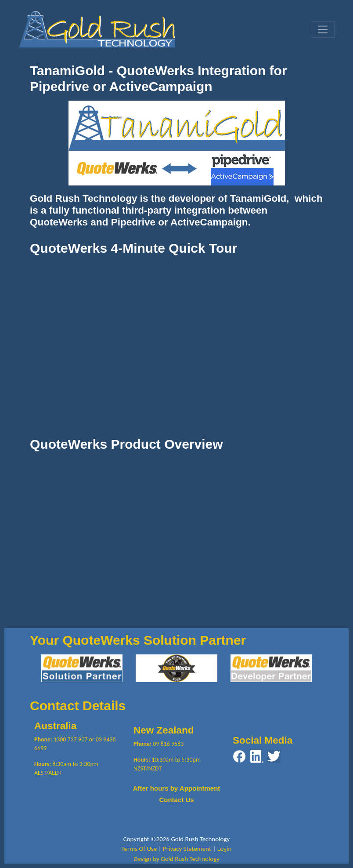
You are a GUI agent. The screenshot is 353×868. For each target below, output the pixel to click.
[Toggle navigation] (323, 29)
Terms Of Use (139, 849)
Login (225, 849)
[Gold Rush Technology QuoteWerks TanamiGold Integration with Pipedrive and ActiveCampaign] (97, 28)
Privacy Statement (187, 849)
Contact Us (176, 800)
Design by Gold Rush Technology (176, 859)
